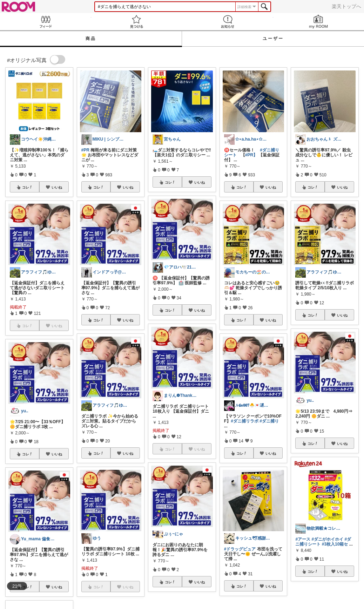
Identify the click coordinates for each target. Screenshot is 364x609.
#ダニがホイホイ (327, 539)
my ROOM (319, 22)
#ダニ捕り (269, 421)
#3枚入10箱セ (335, 544)
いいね (57, 187)
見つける (137, 22)
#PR (85, 150)
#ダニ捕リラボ (245, 421)
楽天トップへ (346, 6)
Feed (46, 22)
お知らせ (228, 22)
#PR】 (251, 155)
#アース (303, 539)
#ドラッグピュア (240, 549)
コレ (27, 187)
